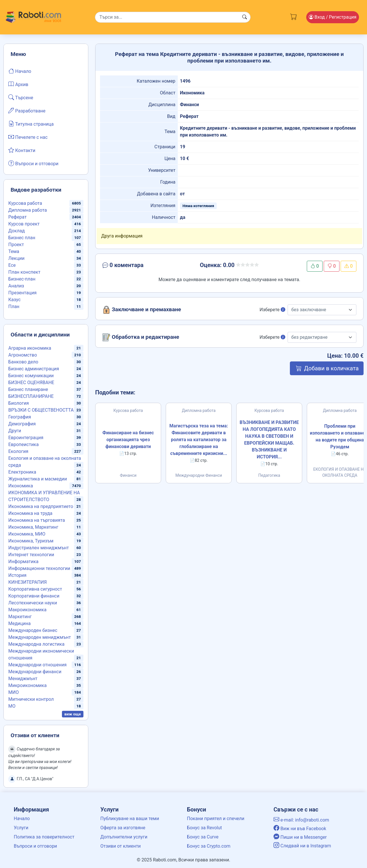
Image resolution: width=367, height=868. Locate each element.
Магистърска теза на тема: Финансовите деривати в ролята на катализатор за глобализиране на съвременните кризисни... (199, 440)
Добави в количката (327, 368)
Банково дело (23, 362)
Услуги (21, 828)
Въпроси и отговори (33, 163)
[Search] (173, 17)
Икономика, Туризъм (31, 541)
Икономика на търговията (37, 520)
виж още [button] (73, 714)
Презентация (23, 293)
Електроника (22, 472)
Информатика (23, 562)
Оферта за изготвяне (123, 828)
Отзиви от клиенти (121, 846)
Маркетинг (20, 617)
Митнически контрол (31, 699)
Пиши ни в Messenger (300, 837)
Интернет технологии (31, 555)
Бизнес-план (22, 279)
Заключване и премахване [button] (142, 310)
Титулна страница (31, 124)
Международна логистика (36, 644)
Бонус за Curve (203, 837)
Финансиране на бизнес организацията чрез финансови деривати (128, 440)
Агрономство (23, 355)
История (17, 575)
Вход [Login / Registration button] (333, 17)
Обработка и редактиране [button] (141, 337)
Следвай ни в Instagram (302, 846)
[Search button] (245, 17)
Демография (22, 424)
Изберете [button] (272, 310)
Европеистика (24, 444)
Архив (18, 84)
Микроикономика (28, 685)
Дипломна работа (28, 210)
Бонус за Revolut (204, 828)
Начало (20, 71)
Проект (16, 245)
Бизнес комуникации (31, 376)
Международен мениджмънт (40, 637)
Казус (14, 300)
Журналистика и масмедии (38, 479)
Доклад (16, 231)
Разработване (27, 110)
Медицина (19, 623)
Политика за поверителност (44, 837)
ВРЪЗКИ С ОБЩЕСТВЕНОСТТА (41, 410)
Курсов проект (24, 224)
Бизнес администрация (34, 369)
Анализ (16, 286)
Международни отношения (37, 665)
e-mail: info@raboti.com (301, 820)
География (20, 417)
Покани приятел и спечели (216, 819)
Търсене (21, 97)
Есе (12, 265)
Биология (18, 403)
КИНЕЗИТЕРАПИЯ (28, 582)
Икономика (21, 486)
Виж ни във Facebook (300, 829)
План (14, 306)
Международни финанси (35, 672)
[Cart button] (294, 16)
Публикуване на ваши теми (130, 819)
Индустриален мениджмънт (39, 548)
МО (12, 706)
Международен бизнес (33, 630)
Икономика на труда (30, 513)
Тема (14, 251)
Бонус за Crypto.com (209, 846)
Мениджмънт (23, 679)
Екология (18, 451)
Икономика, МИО (27, 534)
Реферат (17, 217)
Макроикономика (27, 610)
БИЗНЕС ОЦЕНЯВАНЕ (31, 383)
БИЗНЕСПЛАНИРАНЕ (31, 396)
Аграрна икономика (30, 348)
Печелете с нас (28, 137)
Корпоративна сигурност (35, 589)
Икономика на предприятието (41, 506)
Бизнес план (22, 238)
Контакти (22, 150)
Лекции (16, 258)
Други (15, 431)
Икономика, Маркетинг (33, 527)
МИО (13, 692)
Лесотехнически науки (33, 603)
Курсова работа (25, 203)
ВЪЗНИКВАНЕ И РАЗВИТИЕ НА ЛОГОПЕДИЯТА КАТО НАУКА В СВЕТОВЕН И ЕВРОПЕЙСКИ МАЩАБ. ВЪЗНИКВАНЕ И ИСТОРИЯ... (269, 440)
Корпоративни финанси (34, 596)
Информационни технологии (39, 568)
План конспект (24, 272)
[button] (142, 266)
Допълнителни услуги (124, 837)
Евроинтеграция (26, 438)
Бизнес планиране (28, 389)
